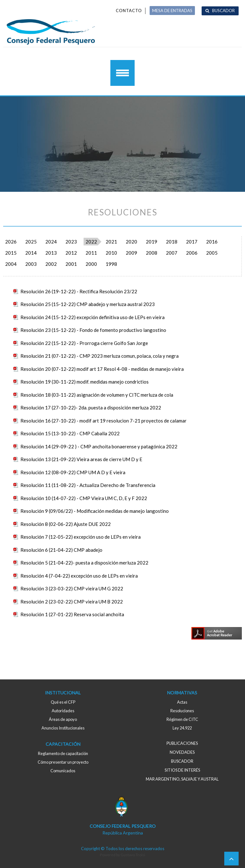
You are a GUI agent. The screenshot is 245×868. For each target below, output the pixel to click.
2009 (131, 253)
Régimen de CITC (182, 719)
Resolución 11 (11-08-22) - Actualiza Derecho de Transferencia (88, 485)
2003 (31, 264)
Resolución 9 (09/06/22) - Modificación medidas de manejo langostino (95, 511)
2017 (192, 242)
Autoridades (63, 711)
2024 (51, 242)
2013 (51, 253)
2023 (71, 242)
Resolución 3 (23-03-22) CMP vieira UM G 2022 (72, 588)
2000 (91, 264)
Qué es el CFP (63, 702)
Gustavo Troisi (133, 855)
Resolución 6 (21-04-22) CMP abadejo (61, 550)
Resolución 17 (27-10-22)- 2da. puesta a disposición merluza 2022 (91, 408)
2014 (31, 253)
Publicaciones (182, 743)
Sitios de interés (182, 770)
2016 (212, 242)
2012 (71, 253)
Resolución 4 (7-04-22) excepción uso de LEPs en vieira (79, 576)
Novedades (182, 752)
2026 (11, 242)
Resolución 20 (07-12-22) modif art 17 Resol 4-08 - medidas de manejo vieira (102, 369)
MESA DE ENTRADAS (172, 11)
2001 (71, 264)
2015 (11, 253)
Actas (182, 702)
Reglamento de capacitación (63, 753)
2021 (111, 242)
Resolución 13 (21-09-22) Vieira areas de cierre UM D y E (81, 459)
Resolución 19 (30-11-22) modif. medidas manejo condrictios (85, 382)
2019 (152, 242)
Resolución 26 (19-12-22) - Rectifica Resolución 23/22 (79, 291)
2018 (172, 242)
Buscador (223, 11)
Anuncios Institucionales (63, 728)
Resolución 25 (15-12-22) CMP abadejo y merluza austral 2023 (88, 304)
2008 (152, 253)
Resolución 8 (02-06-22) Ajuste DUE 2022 (66, 524)
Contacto (129, 11)
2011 (91, 253)
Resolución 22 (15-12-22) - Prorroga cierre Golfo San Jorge (84, 343)
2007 (172, 253)
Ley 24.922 (182, 728)
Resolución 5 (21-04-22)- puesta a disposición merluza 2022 (84, 563)
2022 (91, 242)
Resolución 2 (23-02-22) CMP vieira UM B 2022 (72, 602)
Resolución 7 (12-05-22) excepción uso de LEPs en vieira (81, 537)
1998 (111, 264)
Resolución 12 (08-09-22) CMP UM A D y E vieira (73, 472)
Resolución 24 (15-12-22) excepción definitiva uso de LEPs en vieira (93, 317)
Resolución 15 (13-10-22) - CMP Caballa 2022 (70, 433)
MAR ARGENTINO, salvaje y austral (182, 779)
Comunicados (63, 771)
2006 (192, 253)
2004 (11, 264)
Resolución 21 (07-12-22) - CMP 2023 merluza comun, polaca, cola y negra (100, 356)
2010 (111, 253)
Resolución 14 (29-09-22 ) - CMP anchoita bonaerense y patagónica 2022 (99, 446)
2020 (131, 242)
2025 (31, 242)
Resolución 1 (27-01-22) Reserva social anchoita (72, 614)
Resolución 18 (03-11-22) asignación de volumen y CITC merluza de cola (97, 395)
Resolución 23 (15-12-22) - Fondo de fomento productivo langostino (93, 330)
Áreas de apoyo (63, 719)
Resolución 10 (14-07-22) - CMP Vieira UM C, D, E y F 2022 (84, 498)
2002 (51, 264)
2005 (212, 253)
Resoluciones (182, 711)
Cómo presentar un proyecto (63, 762)
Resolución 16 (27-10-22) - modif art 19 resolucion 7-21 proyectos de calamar (104, 421)
